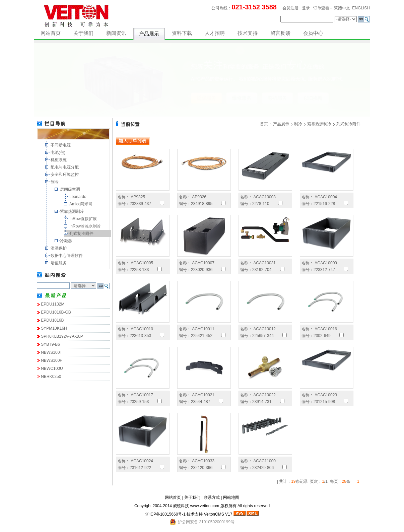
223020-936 (202, 270)
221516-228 (324, 204)
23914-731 (262, 402)
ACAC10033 (203, 461)
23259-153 (139, 402)
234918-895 (202, 204)
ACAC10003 (264, 197)
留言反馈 (280, 33)
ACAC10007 (203, 263)
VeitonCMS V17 (218, 514)
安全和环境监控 (65, 175)
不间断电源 (61, 145)
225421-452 (202, 336)
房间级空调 (71, 189)
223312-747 (324, 270)
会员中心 (313, 33)
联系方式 (212, 497)
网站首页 (51, 33)
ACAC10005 (141, 263)
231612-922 (140, 468)
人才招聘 (215, 33)
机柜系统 (59, 160)
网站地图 (231, 497)
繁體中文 (342, 8)
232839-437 (140, 204)
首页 (264, 124)
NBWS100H (52, 360)
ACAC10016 (325, 329)
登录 (306, 8)
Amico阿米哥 (82, 204)
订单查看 (321, 8)
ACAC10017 (141, 395)
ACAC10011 (203, 329)
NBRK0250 (51, 377)
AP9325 (137, 197)
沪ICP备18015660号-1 (165, 514)
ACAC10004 (325, 197)
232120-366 (202, 468)
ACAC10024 (141, 461)
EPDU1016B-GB (56, 312)
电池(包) (58, 152)
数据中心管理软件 (67, 256)
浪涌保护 (59, 248)
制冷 (55, 182)
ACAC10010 (141, 329)
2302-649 (322, 336)
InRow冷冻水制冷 (86, 226)
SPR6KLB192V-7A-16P (62, 336)
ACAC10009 (325, 263)
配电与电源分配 (65, 167)
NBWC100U (52, 369)
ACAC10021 (203, 395)
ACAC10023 (325, 395)
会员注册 (290, 8)
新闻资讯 (116, 33)
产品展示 (149, 34)
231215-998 (324, 402)
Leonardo (78, 197)
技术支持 (248, 33)
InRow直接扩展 (84, 219)
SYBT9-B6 (50, 344)
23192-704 (262, 270)
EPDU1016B (52, 320)
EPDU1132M (53, 304)
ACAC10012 (264, 329)
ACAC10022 (264, 395)
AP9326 (199, 197)
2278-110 (261, 204)
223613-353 (140, 336)
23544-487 (200, 402)
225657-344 (263, 336)
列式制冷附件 (82, 234)
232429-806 (263, 468)
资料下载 (182, 33)
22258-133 (139, 270)
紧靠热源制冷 (73, 211)
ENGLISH (361, 8)
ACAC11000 (264, 461)
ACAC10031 (264, 263)
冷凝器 (66, 241)
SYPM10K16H (54, 328)
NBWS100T (51, 352)
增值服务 (59, 263)
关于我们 (83, 33)
